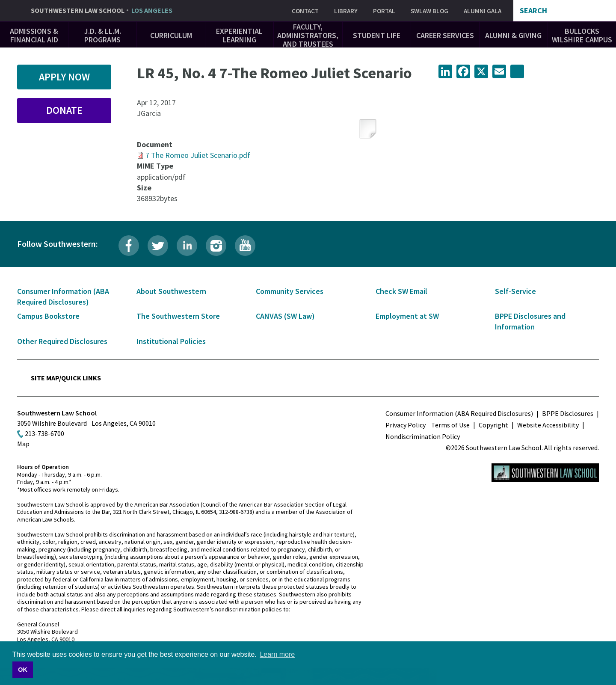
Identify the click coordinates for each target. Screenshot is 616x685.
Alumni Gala (483, 11)
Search (533, 11)
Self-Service (515, 291)
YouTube (245, 246)
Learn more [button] (277, 654)
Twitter (158, 246)
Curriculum (171, 35)
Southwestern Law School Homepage (545, 473)
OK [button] (23, 670)
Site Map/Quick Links (66, 378)
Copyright (493, 425)
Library (346, 11)
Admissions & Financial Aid (34, 35)
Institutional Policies (171, 341)
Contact (305, 11)
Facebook (129, 246)
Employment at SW (407, 316)
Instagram (216, 246)
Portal (384, 11)
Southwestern (102, 11)
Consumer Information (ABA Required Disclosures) (459, 413)
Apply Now (64, 77)
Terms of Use (450, 425)
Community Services (290, 291)
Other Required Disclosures (62, 341)
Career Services (445, 35)
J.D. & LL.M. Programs (103, 35)
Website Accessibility (548, 425)
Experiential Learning (239, 35)
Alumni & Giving (513, 35)
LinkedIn (187, 246)
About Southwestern (171, 291)
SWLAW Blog (429, 11)
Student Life (377, 35)
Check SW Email (401, 291)
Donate (64, 110)
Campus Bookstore (48, 316)
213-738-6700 (44, 433)
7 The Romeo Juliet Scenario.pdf (198, 155)
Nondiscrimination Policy (423, 436)
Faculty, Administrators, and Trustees (308, 35)
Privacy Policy (406, 425)
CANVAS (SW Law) (285, 316)
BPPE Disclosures (568, 413)
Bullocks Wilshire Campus (582, 35)
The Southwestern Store (178, 316)
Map (23, 444)
